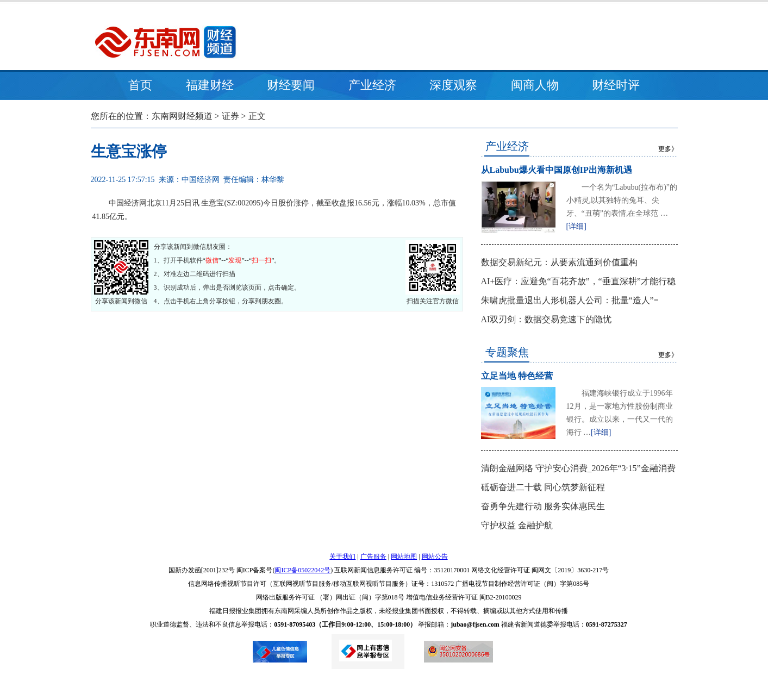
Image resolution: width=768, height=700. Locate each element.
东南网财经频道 (182, 116)
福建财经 (210, 85)
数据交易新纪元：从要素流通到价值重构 (559, 262)
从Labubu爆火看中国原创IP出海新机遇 (557, 170)
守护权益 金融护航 (517, 525)
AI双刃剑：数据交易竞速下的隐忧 (547, 319)
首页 (140, 85)
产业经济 (372, 85)
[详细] (576, 226)
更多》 (668, 149)
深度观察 (453, 85)
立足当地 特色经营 (517, 376)
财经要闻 (291, 85)
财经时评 (616, 85)
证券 (230, 116)
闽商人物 (535, 85)
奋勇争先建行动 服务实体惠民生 (543, 506)
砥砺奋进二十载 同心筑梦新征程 (543, 487)
